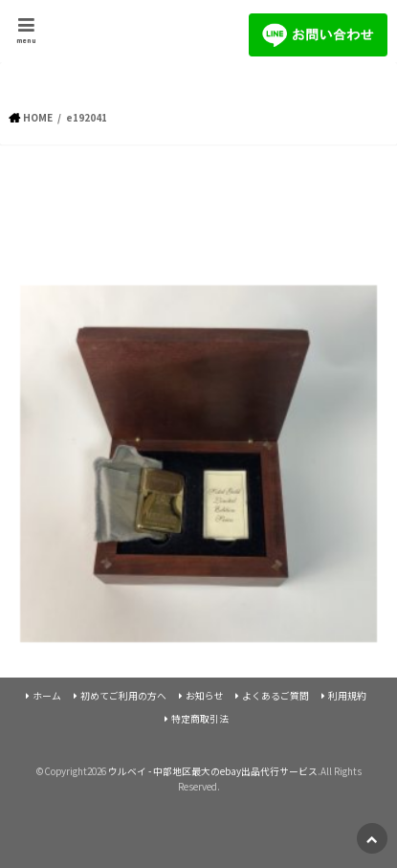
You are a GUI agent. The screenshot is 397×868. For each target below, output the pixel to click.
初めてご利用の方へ (123, 696)
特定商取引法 (200, 719)
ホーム (47, 696)
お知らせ (205, 696)
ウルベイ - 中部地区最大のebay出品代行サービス (213, 771)
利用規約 (347, 696)
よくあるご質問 (276, 696)
